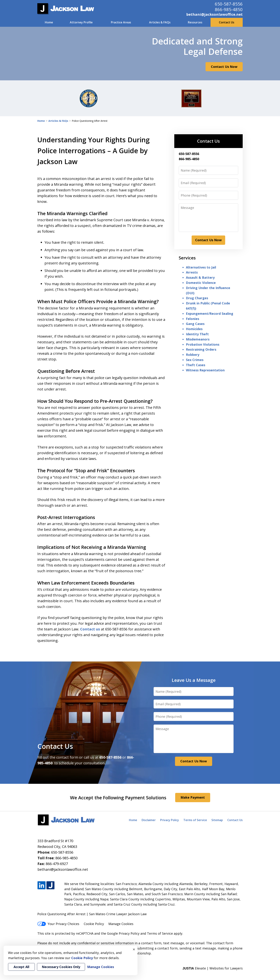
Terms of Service (195, 820)
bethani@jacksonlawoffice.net (214, 14)
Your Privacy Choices (58, 924)
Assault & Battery (200, 277)
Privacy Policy (170, 820)
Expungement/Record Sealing (210, 314)
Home (49, 22)
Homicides (194, 329)
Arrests (192, 272)
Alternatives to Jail (201, 267)
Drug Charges (197, 298)
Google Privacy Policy (123, 933)
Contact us (90, 629)
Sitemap (217, 820)
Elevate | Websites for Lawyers (213, 968)
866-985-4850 (229, 9)
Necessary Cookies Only (61, 967)
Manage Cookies (121, 924)
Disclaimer (149, 820)
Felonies (192, 319)
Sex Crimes (195, 360)
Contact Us (227, 22)
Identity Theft (197, 334)
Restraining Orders (201, 349)
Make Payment (193, 797)
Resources (195, 22)
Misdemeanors (198, 339)
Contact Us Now (224, 67)
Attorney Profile (81, 22)
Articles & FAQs (160, 22)
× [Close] (134, 949)
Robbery (193, 355)
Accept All (21, 967)
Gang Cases (195, 324)
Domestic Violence (201, 283)
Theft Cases (196, 365)
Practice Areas (121, 22)
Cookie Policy (94, 924)
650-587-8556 (229, 4)
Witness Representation (205, 370)
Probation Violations (203, 344)
